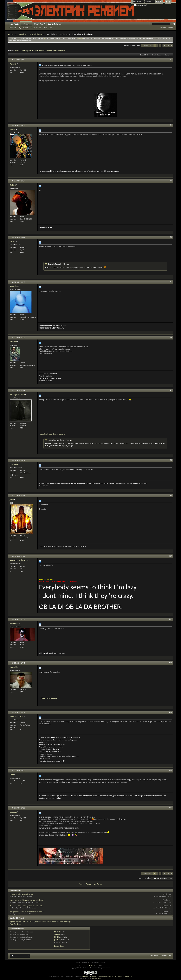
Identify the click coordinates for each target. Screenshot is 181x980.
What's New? (39, 24)
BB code (57, 932)
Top (171, 878)
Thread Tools (144, 55)
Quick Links (48, 28)
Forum (26, 24)
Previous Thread (85, 884)
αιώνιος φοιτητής (64, 922)
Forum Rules (59, 946)
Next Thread (98, 884)
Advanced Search (167, 28)
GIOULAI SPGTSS (28, 922)
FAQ (20, 28)
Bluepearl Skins (96, 978)
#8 (171, 460)
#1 (171, 60)
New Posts (14, 24)
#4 (171, 237)
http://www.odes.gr (49, 698)
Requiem (23, 34)
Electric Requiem (154, 955)
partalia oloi (51, 922)
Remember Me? (140, 5)
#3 (171, 181)
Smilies (57, 934)
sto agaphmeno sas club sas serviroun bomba (27, 912)
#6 (171, 337)
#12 (170, 663)
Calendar (26, 28)
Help (168, 2)
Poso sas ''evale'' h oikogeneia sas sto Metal (26, 906)
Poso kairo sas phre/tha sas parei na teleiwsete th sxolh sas (40, 51)
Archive (165, 955)
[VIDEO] (57, 940)
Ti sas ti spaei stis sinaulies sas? (22, 894)
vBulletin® (90, 966)
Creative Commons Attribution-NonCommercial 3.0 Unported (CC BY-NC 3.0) (107, 976)
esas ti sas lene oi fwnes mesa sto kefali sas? (27, 900)
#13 (170, 712)
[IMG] (57, 937)
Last (170, 45)
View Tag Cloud (15, 924)
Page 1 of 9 (148, 45)
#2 (171, 125)
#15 (170, 808)
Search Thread (157, 55)
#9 (171, 495)
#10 (170, 556)
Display (167, 55)
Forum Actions (36, 28)
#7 (171, 390)
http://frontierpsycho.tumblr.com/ (52, 434)
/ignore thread (15, 922)
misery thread (41, 922)
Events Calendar (55, 24)
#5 (171, 282)
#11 (170, 619)
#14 (170, 770)
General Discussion (37, 34)
